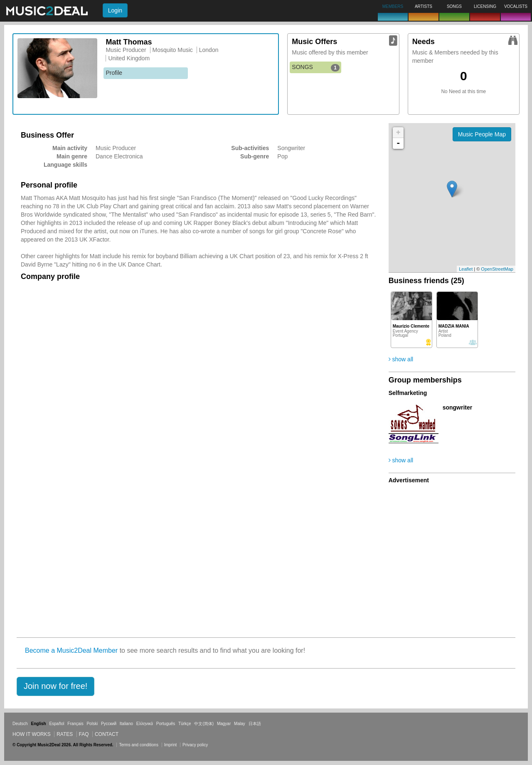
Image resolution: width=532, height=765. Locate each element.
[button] (55, 686)
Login (115, 10)
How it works (32, 734)
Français (75, 724)
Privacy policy (195, 745)
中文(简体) (204, 724)
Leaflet (466, 269)
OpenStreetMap (497, 269)
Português (166, 724)
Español (57, 724)
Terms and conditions (139, 745)
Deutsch (20, 724)
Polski (92, 724)
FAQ (84, 734)
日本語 (255, 724)
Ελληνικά (145, 724)
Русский (109, 724)
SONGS (316, 67)
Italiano (126, 724)
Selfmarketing (408, 393)
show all (401, 359)
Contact (107, 734)
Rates (65, 734)
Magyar (224, 724)
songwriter (458, 407)
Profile (114, 73)
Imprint (171, 745)
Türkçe (185, 724)
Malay (240, 724)
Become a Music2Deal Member (71, 650)
